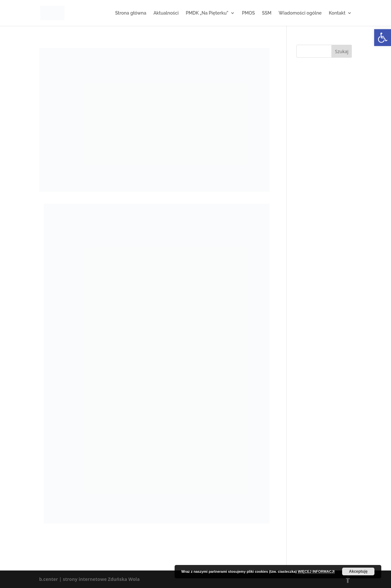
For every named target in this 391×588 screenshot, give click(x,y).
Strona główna (131, 13)
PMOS (248, 13)
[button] (383, 38)
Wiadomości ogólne (300, 13)
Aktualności (166, 13)
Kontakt (337, 13)
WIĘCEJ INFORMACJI (316, 571)
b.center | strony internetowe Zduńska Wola (89, 579)
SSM (267, 13)
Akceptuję (358, 571)
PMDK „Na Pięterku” (207, 13)
